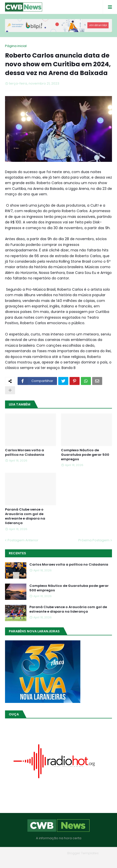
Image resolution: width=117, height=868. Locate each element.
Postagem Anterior (23, 540)
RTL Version (91, 860)
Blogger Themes (51, 853)
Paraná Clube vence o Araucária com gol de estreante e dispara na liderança (25, 516)
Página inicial (16, 46)
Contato (69, 860)
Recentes (17, 553)
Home (22, 860)
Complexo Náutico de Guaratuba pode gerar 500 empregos (85, 455)
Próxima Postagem (94, 540)
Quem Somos (45, 860)
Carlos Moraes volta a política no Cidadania (25, 453)
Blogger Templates (83, 853)
